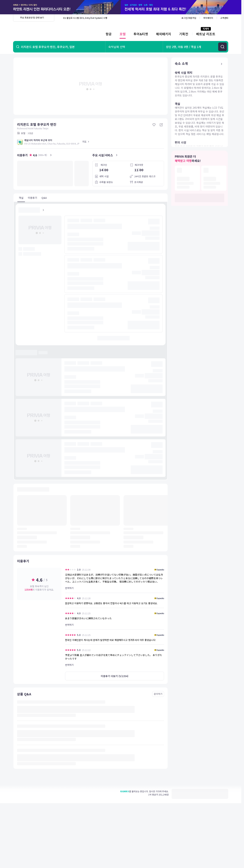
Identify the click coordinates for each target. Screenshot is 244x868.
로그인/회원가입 (189, 18)
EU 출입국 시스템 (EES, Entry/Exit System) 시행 (85, 18)
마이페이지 (208, 18)
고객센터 (224, 18)
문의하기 (158, 694)
